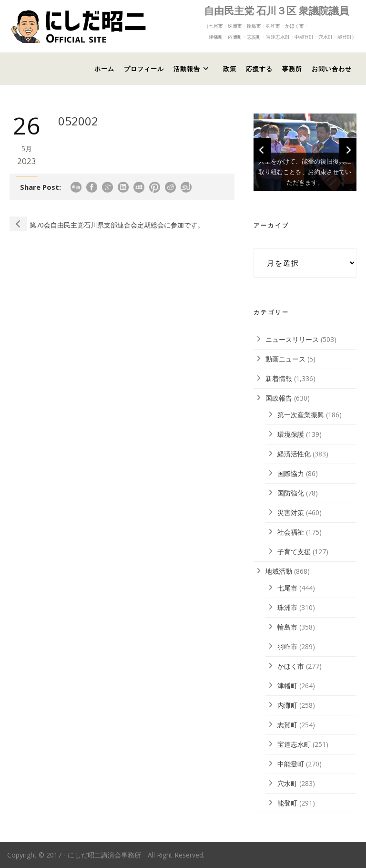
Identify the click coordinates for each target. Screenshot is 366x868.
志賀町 (287, 725)
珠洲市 (287, 607)
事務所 (292, 69)
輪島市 (287, 627)
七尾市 (287, 588)
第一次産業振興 (301, 415)
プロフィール (144, 69)
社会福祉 (291, 532)
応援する (259, 69)
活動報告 (187, 69)
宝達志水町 (294, 744)
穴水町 (287, 783)
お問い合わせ (332, 69)
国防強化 (291, 493)
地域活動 (279, 571)
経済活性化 (294, 454)
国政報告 (279, 398)
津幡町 (287, 686)
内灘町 (287, 705)
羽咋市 (287, 646)
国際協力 (291, 473)
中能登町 (291, 764)
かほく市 (291, 666)
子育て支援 (294, 552)
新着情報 (279, 378)
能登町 (287, 803)
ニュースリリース (292, 339)
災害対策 (291, 512)
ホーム (104, 69)
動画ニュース (285, 359)
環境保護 (291, 434)
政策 (230, 69)
